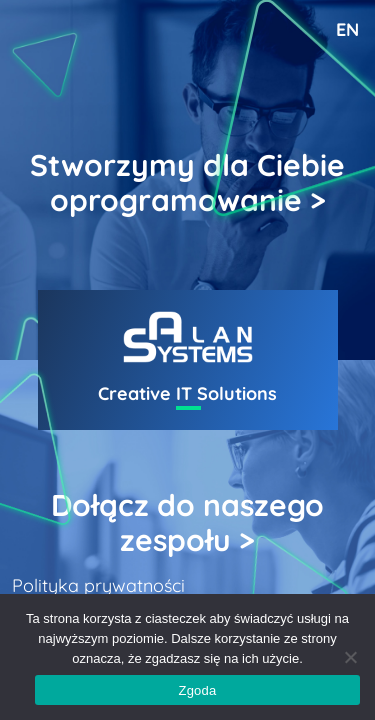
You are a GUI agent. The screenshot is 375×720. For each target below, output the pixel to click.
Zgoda (197, 690)
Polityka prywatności (98, 585)
